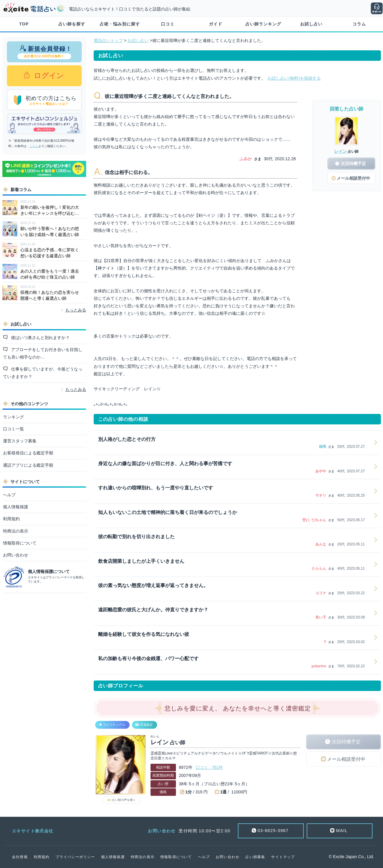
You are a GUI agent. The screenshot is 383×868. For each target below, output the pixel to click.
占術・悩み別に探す (120, 24)
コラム (359, 24)
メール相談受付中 (346, 759)
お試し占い (311, 24)
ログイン (48, 76)
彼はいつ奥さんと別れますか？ (40, 338)
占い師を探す (72, 24)
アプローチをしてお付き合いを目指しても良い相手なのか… (43, 353)
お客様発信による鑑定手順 (28, 453)
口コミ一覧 (13, 429)
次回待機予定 (346, 742)
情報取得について (20, 543)
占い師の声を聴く (124, 800)
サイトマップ (283, 857)
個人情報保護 (16, 507)
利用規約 (11, 519)
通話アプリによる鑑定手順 (28, 465)
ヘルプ (9, 495)
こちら (34, 146)
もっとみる (76, 310)
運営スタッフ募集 (20, 441)
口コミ (168, 24)
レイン (341, 151)
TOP (24, 24)
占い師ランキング (263, 24)
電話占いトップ (108, 40)
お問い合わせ (16, 555)
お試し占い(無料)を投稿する (294, 78)
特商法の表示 (16, 531)
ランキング (13, 417)
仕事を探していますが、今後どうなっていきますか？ (43, 373)
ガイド (216, 24)
